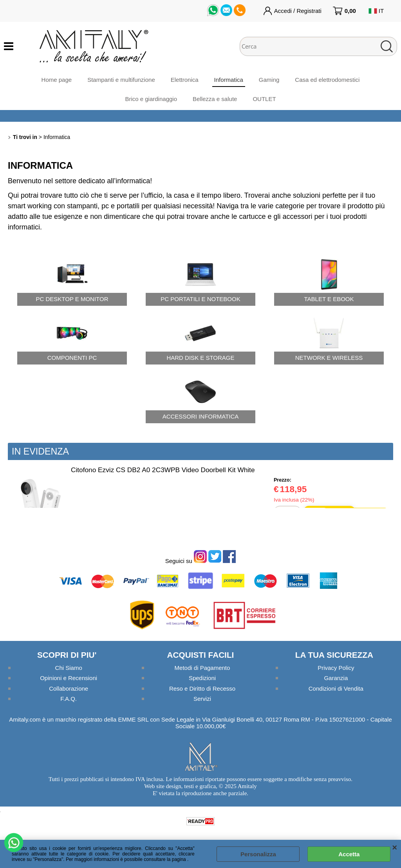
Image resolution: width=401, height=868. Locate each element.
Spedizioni (202, 678)
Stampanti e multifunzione (121, 80)
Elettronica (185, 80)
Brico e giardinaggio (151, 99)
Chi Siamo (69, 668)
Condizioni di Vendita (336, 688)
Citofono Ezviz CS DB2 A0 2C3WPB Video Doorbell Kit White (163, 470)
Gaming (269, 80)
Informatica (229, 80)
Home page (57, 80)
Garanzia (336, 678)
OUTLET (264, 99)
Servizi (202, 699)
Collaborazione (69, 688)
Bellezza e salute (215, 99)
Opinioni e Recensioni (69, 678)
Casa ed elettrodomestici (327, 80)
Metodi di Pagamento (202, 668)
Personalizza (258, 854)
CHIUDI (395, 848)
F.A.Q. (69, 699)
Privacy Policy (336, 668)
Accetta (349, 854)
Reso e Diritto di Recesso (202, 688)
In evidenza (40, 451)
